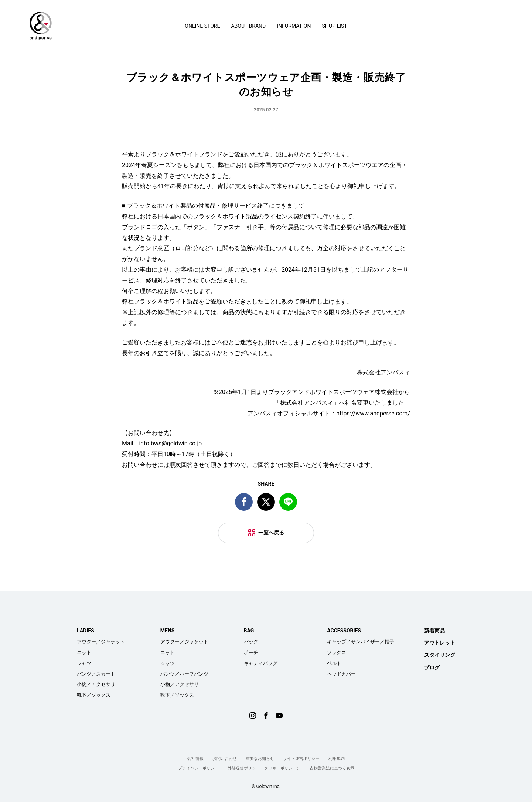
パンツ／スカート (96, 674)
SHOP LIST (334, 26)
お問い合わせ (225, 759)
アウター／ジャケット (101, 642)
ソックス (337, 653)
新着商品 (434, 631)
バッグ (251, 642)
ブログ (432, 667)
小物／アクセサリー (98, 684)
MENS (168, 631)
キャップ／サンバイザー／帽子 (361, 642)
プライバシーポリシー (198, 768)
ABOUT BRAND (248, 26)
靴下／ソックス (94, 695)
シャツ (84, 663)
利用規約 (337, 759)
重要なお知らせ (260, 759)
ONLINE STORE (202, 26)
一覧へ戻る (271, 533)
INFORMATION (294, 26)
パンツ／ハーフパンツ (184, 674)
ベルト (334, 663)
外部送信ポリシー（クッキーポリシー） (264, 768)
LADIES (86, 631)
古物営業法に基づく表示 (332, 768)
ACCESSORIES (344, 631)
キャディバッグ (261, 663)
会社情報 (195, 759)
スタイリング (440, 655)
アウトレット (440, 643)
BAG (249, 631)
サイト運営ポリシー (301, 759)
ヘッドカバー (341, 674)
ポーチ (251, 653)
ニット (84, 653)
